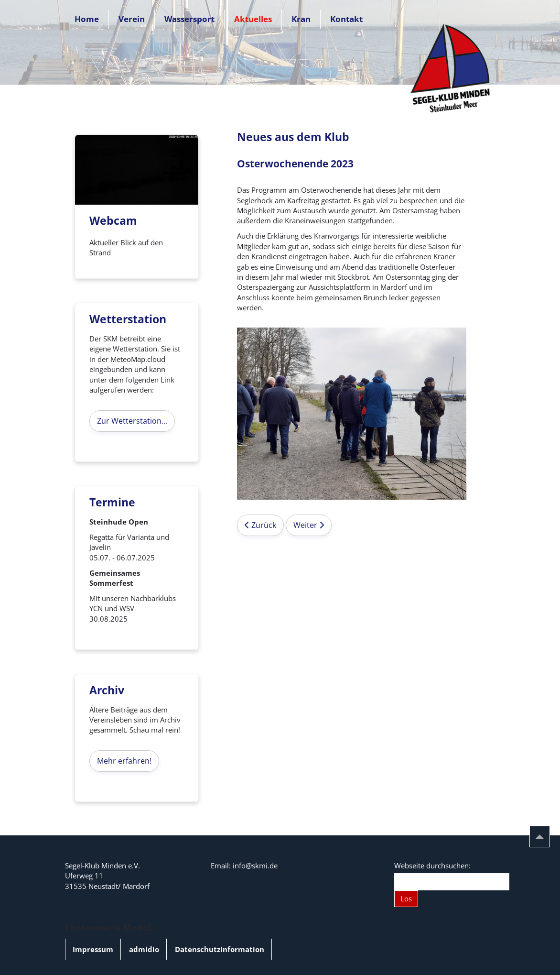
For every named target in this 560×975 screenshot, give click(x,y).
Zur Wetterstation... (132, 421)
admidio (144, 949)
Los (406, 898)
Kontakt (346, 19)
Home (87, 19)
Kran (301, 19)
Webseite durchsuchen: (432, 865)
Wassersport (189, 19)
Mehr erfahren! (124, 761)
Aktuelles (253, 19)
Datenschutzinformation (220, 949)
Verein (132, 19)
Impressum (93, 949)
